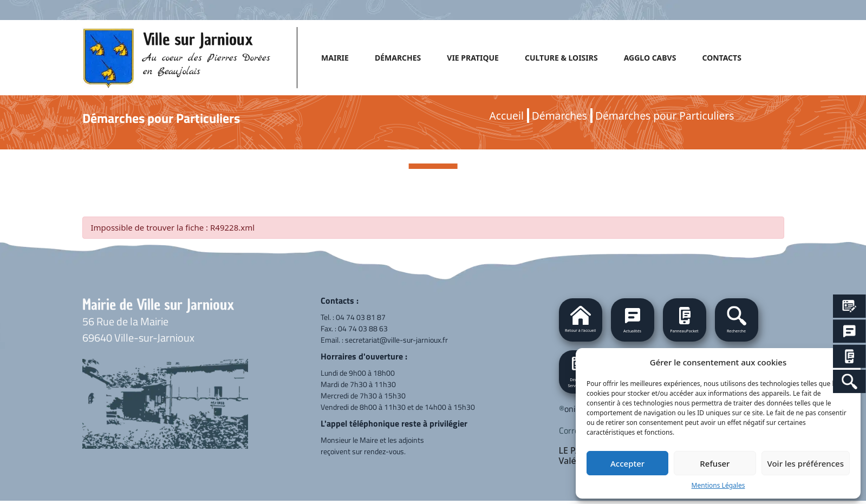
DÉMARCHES (398, 58)
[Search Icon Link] (849, 381)
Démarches (559, 116)
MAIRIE (335, 58)
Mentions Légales (718, 485)
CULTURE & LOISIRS (561, 58)
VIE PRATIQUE (473, 58)
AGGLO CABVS (650, 58)
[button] (737, 320)
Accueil (507, 116)
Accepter (627, 463)
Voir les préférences (806, 463)
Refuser (715, 463)
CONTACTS (721, 58)
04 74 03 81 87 (361, 317)
